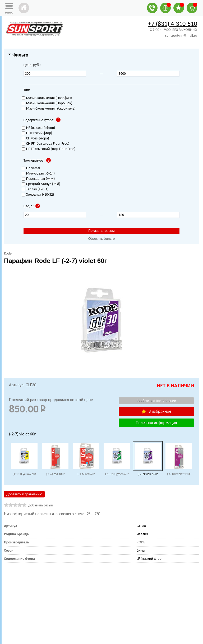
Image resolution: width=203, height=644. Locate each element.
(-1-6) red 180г (55, 474)
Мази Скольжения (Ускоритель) (49, 109)
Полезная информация (156, 423)
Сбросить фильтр (102, 239)
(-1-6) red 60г (86, 474)
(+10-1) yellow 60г (24, 474)
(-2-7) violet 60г (148, 474)
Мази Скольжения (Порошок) (47, 103)
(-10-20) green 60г (117, 474)
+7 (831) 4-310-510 (173, 24)
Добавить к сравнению (24, 494)
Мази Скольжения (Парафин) (47, 98)
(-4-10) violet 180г (179, 474)
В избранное (156, 411)
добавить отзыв (41, 505)
